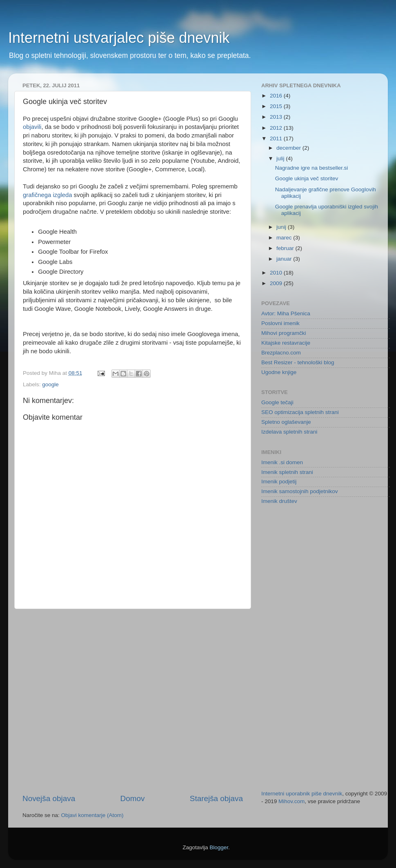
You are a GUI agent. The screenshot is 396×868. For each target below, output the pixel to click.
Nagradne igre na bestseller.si (312, 168)
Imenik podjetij (279, 482)
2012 (277, 128)
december (289, 148)
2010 (277, 273)
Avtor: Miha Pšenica (286, 313)
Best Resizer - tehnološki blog (298, 362)
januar (285, 259)
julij (281, 158)
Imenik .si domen (282, 462)
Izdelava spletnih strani (289, 432)
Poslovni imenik (280, 323)
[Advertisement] (89, 701)
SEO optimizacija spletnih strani (300, 412)
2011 (277, 138)
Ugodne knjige (279, 372)
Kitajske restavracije (286, 343)
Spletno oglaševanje (286, 422)
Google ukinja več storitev (307, 178)
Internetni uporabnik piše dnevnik (302, 794)
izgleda (62, 195)
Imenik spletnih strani (287, 472)
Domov (133, 798)
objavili (32, 127)
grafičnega (37, 195)
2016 (277, 96)
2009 (277, 283)
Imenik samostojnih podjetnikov (300, 491)
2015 (277, 106)
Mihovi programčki (284, 333)
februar (286, 248)
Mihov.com (291, 801)
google (50, 384)
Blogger (219, 847)
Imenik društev (279, 501)
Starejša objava (216, 798)
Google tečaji (277, 402)
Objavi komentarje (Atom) (92, 815)
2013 (277, 117)
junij (282, 227)
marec (285, 238)
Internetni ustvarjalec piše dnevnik (119, 38)
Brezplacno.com (281, 353)
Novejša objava (49, 798)
